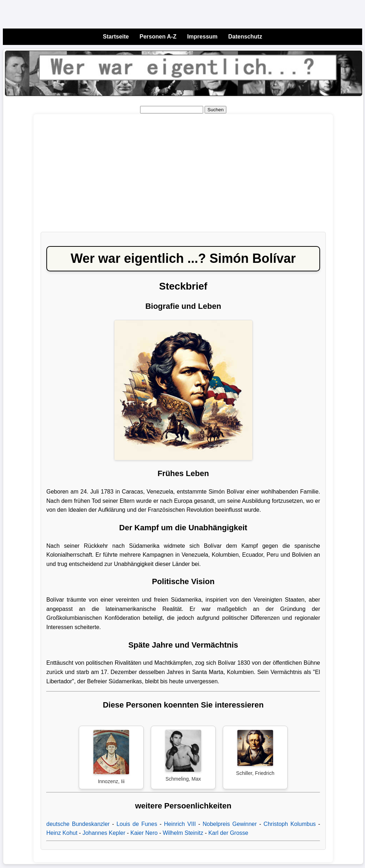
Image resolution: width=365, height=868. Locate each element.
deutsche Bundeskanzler (78, 824)
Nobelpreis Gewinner (230, 824)
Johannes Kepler (104, 833)
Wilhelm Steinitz (183, 833)
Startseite (116, 37)
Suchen (215, 110)
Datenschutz (245, 37)
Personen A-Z (158, 37)
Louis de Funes (137, 824)
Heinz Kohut (62, 833)
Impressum (202, 37)
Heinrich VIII (180, 824)
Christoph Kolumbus (289, 824)
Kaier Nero (144, 833)
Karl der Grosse (228, 833)
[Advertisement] (183, 177)
